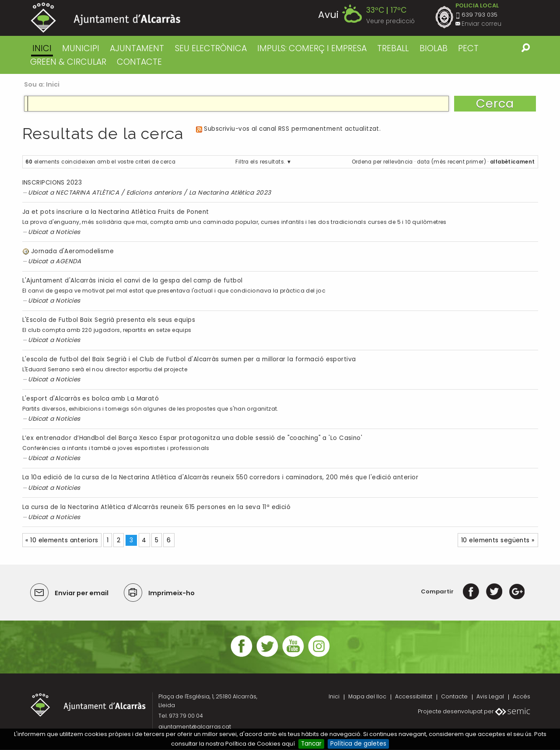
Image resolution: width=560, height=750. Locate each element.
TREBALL (393, 48)
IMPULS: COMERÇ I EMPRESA (312, 48)
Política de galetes (358, 744)
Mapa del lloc (367, 696)
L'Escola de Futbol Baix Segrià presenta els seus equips (109, 320)
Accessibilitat (414, 696)
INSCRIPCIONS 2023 (52, 183)
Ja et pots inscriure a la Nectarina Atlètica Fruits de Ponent (116, 212)
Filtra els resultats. (260, 162)
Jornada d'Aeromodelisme (72, 251)
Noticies (68, 232)
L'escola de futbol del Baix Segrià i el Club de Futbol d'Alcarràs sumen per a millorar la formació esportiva (189, 359)
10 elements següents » (498, 540)
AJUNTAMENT (137, 48)
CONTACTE (139, 62)
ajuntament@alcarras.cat (195, 727)
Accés (521, 696)
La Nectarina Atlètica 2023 (230, 193)
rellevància (398, 162)
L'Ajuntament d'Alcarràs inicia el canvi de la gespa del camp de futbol (133, 281)
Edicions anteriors (154, 193)
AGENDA (68, 261)
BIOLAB (434, 48)
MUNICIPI (81, 48)
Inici (42, 48)
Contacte (454, 696)
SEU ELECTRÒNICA (211, 48)
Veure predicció (390, 21)
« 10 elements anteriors (62, 540)
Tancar (311, 744)
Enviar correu (481, 24)
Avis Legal (490, 696)
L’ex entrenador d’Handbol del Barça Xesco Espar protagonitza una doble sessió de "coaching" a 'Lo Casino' (192, 438)
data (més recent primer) (451, 162)
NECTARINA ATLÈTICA (87, 193)
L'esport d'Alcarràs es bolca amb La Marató (91, 399)
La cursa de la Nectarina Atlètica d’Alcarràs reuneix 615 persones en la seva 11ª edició (157, 507)
